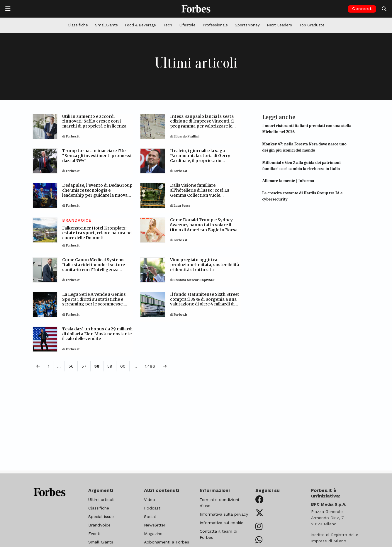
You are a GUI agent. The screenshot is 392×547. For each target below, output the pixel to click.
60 (123, 366)
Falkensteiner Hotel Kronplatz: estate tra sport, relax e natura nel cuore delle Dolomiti (97, 233)
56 (71, 366)
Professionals (215, 25)
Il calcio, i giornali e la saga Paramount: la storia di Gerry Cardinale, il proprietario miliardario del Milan (200, 158)
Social (150, 517)
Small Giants (101, 542)
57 (84, 366)
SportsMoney (247, 25)
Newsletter (155, 525)
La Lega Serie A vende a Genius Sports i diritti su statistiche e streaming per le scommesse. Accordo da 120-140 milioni (94, 302)
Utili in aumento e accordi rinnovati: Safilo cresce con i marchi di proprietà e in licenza (94, 121)
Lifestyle (187, 25)
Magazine (153, 534)
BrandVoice (99, 525)
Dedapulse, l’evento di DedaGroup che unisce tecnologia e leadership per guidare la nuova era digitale (97, 193)
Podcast (152, 508)
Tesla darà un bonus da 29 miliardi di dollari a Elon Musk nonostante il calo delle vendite (97, 334)
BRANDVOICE (77, 220)
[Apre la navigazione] (8, 9)
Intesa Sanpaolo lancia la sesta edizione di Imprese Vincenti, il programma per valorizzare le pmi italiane (202, 124)
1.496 (150, 366)
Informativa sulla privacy (224, 514)
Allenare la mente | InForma (288, 181)
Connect (362, 9)
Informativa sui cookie (222, 523)
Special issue (101, 517)
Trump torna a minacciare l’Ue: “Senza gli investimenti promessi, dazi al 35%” (97, 156)
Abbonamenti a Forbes (167, 542)
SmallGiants (106, 25)
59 (110, 366)
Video (150, 500)
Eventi (94, 534)
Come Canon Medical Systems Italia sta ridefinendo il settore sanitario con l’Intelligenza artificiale (94, 267)
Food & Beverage (140, 25)
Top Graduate (312, 25)
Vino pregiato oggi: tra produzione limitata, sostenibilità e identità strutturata (205, 265)
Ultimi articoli (101, 500)
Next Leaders (279, 25)
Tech (168, 25)
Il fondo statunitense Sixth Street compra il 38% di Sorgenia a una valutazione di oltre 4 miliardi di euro (205, 302)
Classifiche (78, 25)
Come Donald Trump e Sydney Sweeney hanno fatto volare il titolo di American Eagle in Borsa (204, 225)
